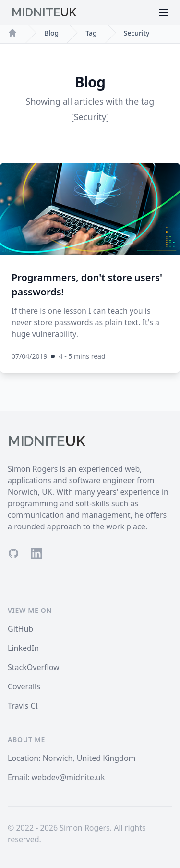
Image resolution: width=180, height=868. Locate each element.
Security (137, 33)
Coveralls (24, 686)
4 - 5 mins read (82, 356)
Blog (51, 33)
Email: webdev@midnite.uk (56, 777)
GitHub (20, 629)
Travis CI (23, 706)
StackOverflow (34, 667)
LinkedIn (23, 648)
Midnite (44, 12)
